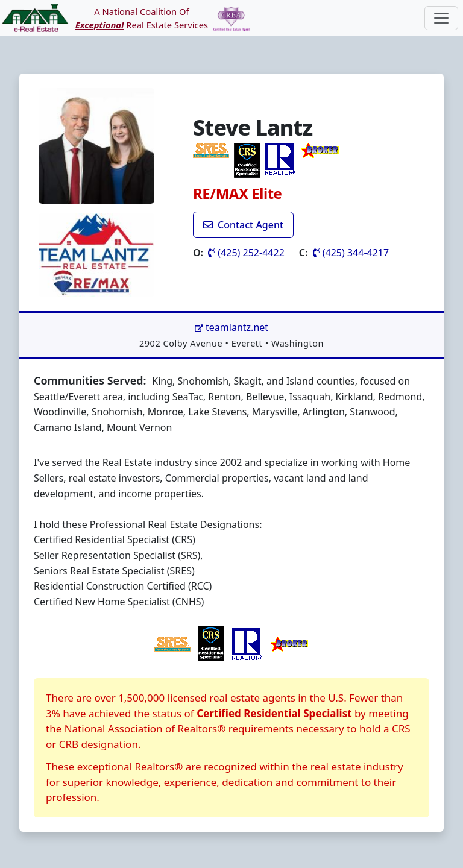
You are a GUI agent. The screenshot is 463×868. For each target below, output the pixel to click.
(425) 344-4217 (351, 253)
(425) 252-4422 (246, 253)
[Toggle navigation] (441, 18)
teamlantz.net (231, 327)
